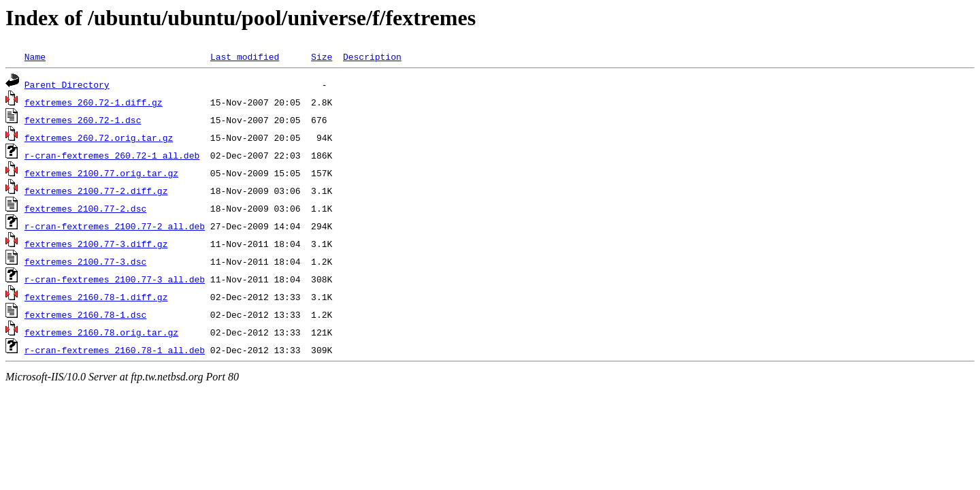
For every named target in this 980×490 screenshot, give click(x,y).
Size (322, 56)
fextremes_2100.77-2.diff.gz (96, 191)
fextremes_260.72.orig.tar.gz (99, 137)
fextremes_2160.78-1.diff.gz (96, 297)
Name (35, 56)
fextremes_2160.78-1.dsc (85, 314)
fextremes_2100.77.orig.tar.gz (101, 173)
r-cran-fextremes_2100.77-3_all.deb (115, 279)
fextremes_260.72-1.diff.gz (94, 102)
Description (372, 56)
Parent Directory (67, 84)
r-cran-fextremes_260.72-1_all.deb (112, 155)
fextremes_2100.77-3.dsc (85, 261)
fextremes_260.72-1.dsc (83, 120)
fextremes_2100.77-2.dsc (85, 208)
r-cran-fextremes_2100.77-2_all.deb (115, 226)
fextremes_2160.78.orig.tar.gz (101, 332)
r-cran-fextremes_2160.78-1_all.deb (115, 350)
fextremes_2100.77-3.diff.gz (96, 244)
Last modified (245, 56)
